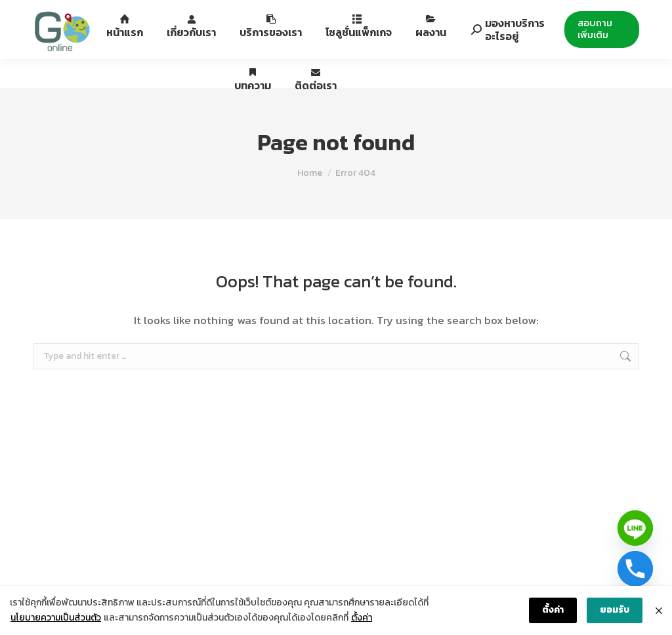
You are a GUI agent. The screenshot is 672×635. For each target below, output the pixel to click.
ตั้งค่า (362, 618)
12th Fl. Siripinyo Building (190, 16)
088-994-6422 (80, 16)
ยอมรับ (615, 610)
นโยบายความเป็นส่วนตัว (56, 618)
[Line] (635, 528)
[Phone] (635, 569)
